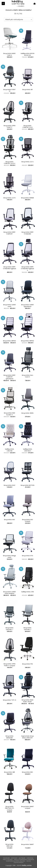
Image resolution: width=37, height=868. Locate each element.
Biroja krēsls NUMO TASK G (9, 54)
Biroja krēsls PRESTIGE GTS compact (10, 808)
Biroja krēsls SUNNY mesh (10, 306)
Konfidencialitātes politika (16, 861)
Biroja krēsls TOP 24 (10, 700)
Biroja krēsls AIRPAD (9, 341)
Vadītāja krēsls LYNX (28, 592)
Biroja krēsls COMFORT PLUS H (10, 163)
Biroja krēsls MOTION (28, 485)
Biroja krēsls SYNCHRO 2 (27, 629)
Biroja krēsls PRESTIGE (10, 845)
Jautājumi (22, 858)
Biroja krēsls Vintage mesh (9, 557)
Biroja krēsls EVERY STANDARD (28, 233)
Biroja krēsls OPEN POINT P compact (10, 665)
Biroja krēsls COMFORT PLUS (28, 126)
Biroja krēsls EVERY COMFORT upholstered (9, 377)
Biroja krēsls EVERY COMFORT (9, 233)
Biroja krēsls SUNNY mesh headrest (10, 593)
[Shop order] (18, 20)
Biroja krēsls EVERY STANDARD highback (10, 268)
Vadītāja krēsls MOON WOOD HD (27, 54)
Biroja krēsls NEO (27, 772)
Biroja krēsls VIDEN (27, 413)
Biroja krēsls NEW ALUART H (10, 414)
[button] (3, 4)
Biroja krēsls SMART (28, 844)
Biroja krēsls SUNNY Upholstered (27, 306)
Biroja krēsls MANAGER (10, 737)
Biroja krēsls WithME (27, 198)
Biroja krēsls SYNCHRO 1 (10, 629)
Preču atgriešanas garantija (24, 860)
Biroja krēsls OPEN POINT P (10, 126)
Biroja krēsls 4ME (10, 772)
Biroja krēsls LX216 (9, 198)
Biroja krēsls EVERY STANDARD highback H (27, 269)
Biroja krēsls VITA (28, 556)
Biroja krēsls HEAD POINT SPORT (28, 701)
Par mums (7, 858)
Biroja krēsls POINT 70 (9, 90)
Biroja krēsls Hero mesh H (28, 376)
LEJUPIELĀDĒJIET (19, 862)
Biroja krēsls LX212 (28, 162)
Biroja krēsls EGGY (10, 485)
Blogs (29, 861)
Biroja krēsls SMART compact (28, 807)
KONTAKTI (14, 858)
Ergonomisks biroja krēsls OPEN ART (28, 737)
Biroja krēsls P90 (27, 664)
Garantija (30, 858)
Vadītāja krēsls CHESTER (9, 450)
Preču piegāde (8, 860)
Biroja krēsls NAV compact (28, 520)
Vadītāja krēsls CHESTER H (28, 450)
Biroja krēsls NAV (9, 520)
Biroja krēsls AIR (27, 90)
